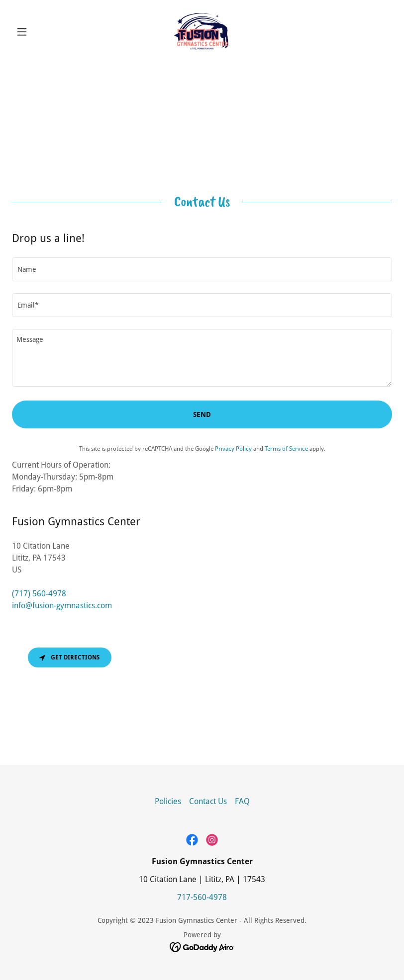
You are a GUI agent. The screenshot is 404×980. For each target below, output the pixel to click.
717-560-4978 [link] (202, 897)
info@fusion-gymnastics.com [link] (62, 606)
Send (202, 414)
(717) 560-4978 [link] (39, 594)
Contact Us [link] (208, 801)
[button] (41, 32)
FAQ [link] (242, 801)
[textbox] (202, 269)
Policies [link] (168, 801)
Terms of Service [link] (286, 449)
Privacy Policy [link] (233, 449)
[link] (202, 32)
